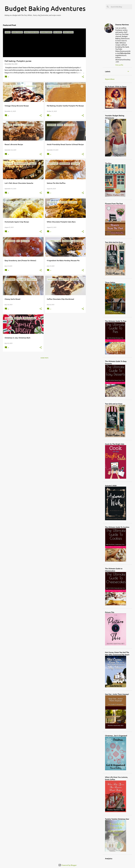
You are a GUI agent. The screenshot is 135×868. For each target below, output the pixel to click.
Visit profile (119, 65)
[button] (83, 77)
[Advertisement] (94, 53)
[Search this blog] (121, 7)
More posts (44, 358)
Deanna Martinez (122, 24)
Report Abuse (110, 79)
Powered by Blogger (68, 865)
